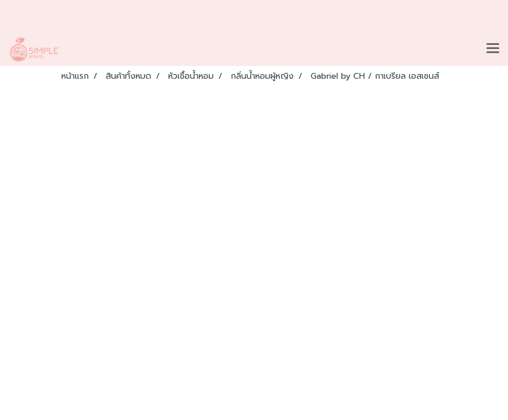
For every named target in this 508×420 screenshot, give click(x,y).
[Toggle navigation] (493, 49)
